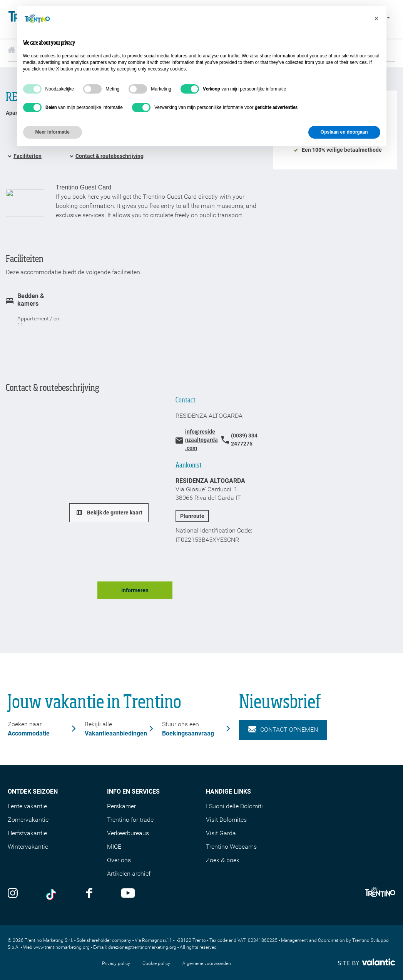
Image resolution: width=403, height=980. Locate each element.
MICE (114, 847)
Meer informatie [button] (53, 132)
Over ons (119, 860)
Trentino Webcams (231, 847)
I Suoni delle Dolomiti (234, 806)
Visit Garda (221, 833)
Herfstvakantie (27, 833)
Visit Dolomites (226, 820)
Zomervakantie (28, 820)
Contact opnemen (283, 730)
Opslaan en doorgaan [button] (344, 132)
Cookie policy (156, 963)
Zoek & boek (223, 860)
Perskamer (121, 806)
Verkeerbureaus (128, 833)
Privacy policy (116, 963)
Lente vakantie (27, 806)
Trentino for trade (130, 820)
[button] (376, 18)
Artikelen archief (129, 874)
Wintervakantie (28, 847)
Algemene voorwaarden (207, 963)
